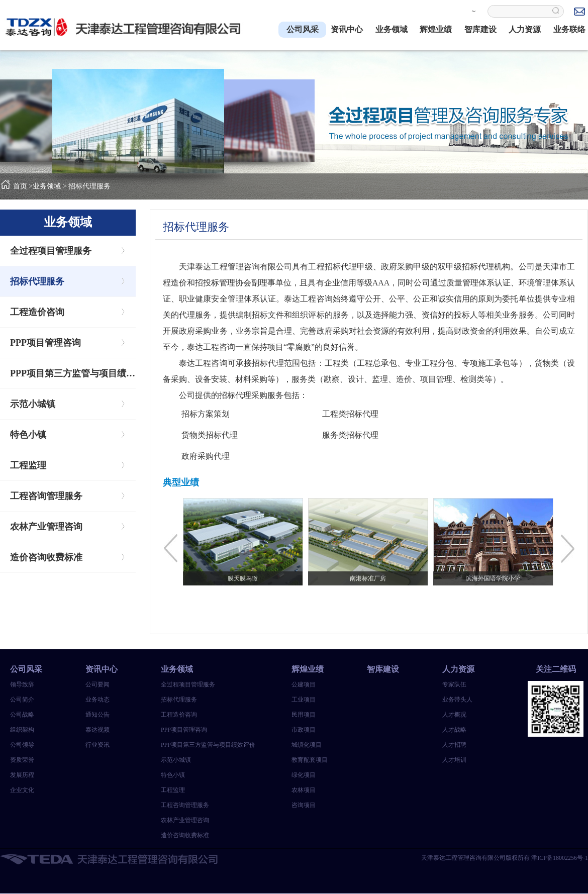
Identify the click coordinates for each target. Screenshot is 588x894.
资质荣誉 (22, 760)
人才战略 (454, 730)
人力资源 (525, 29)
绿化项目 (304, 775)
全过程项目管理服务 (51, 251)
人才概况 (454, 715)
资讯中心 (347, 29)
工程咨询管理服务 (46, 496)
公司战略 (22, 715)
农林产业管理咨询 (46, 527)
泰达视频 (97, 730)
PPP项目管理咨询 (45, 343)
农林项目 (304, 790)
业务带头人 (457, 700)
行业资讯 (97, 745)
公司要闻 (97, 684)
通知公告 (97, 715)
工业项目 (304, 700)
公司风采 (303, 29)
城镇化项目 (307, 745)
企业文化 (22, 790)
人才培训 (454, 760)
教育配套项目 (310, 760)
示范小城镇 (33, 404)
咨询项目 (304, 805)
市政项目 (304, 730)
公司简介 (22, 700)
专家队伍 (454, 684)
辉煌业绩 (436, 29)
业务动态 (97, 700)
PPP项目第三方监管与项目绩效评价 (73, 373)
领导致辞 (22, 684)
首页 (20, 186)
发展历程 (22, 775)
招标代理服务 (89, 186)
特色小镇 (28, 435)
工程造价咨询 (37, 312)
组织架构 (22, 730)
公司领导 (22, 745)
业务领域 (391, 29)
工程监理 (28, 465)
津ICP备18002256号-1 (560, 858)
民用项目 (304, 715)
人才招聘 (454, 745)
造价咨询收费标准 (46, 557)
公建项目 (304, 684)
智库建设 (480, 29)
